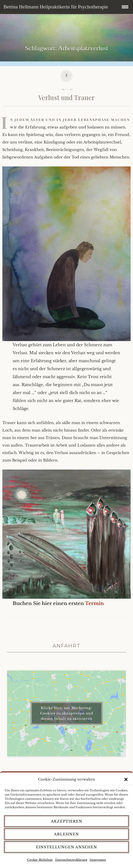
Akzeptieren (67, 821)
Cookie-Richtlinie (40, 860)
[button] (126, 779)
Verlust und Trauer (66, 97)
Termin (94, 603)
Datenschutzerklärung (71, 860)
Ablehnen (66, 834)
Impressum (98, 860)
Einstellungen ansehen (66, 847)
